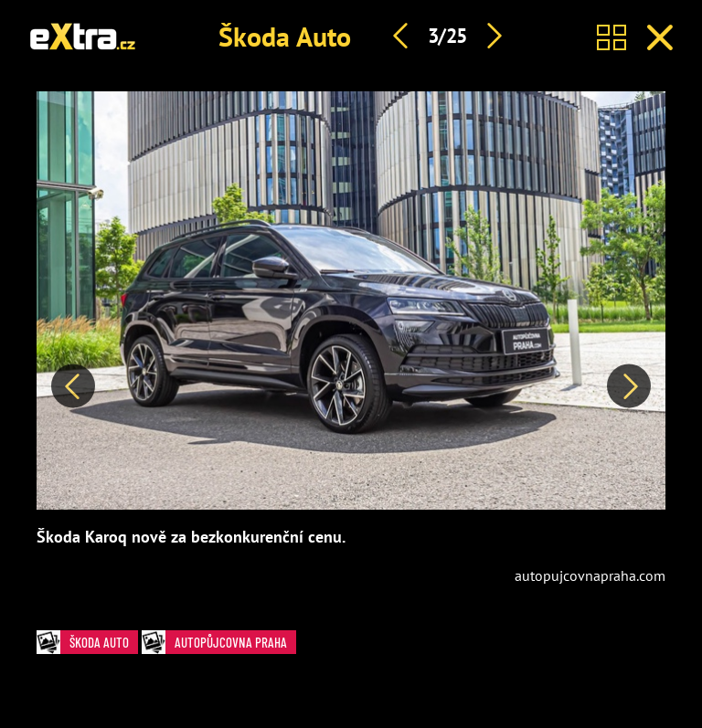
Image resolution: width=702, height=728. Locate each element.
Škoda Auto (285, 36)
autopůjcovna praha (219, 643)
